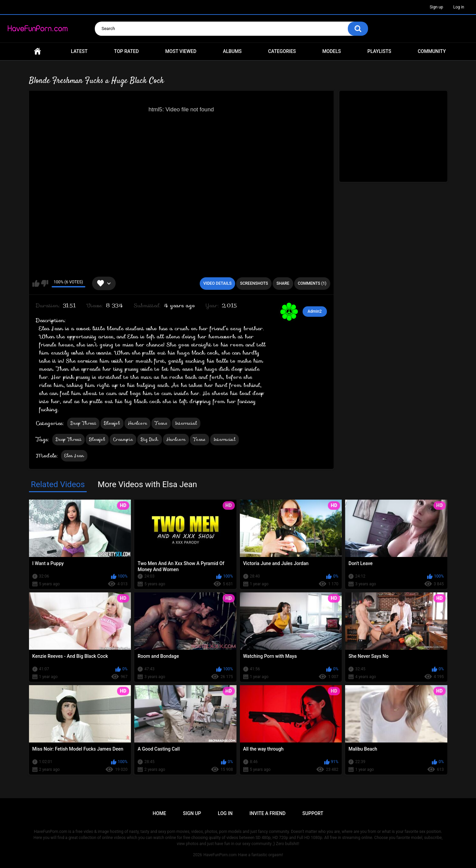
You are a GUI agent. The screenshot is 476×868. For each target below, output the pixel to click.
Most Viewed (181, 51)
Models (332, 51)
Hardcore (137, 423)
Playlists (379, 51)
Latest (79, 51)
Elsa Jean (74, 456)
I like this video (36, 283)
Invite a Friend (268, 813)
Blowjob (112, 423)
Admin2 (315, 311)
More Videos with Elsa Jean (147, 484)
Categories (282, 51)
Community (432, 51)
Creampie (123, 439)
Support (313, 813)
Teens (161, 423)
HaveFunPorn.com (220, 855)
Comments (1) (312, 283)
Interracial (186, 423)
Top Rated (126, 51)
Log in (459, 7)
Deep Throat (83, 423)
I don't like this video (45, 283)
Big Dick (149, 439)
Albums (232, 51)
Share (283, 283)
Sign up (437, 7)
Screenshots (254, 283)
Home (37, 51)
